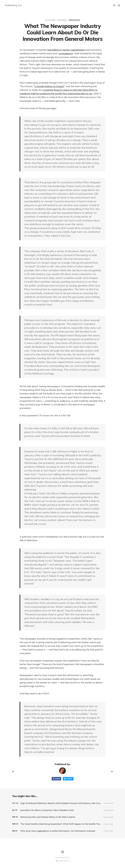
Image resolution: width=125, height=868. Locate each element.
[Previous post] (14, 772)
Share (56, 779)
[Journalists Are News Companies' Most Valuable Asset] (62, 810)
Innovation (74, 20)
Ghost (67, 858)
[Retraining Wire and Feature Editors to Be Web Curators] (62, 817)
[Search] (114, 5)
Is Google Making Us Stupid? (49, 86)
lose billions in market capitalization (66, 50)
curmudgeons (66, 53)
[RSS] (62, 852)
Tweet (68, 779)
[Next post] (111, 772)
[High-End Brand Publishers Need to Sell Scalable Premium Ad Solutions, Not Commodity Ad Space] (62, 803)
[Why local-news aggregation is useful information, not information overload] (62, 831)
